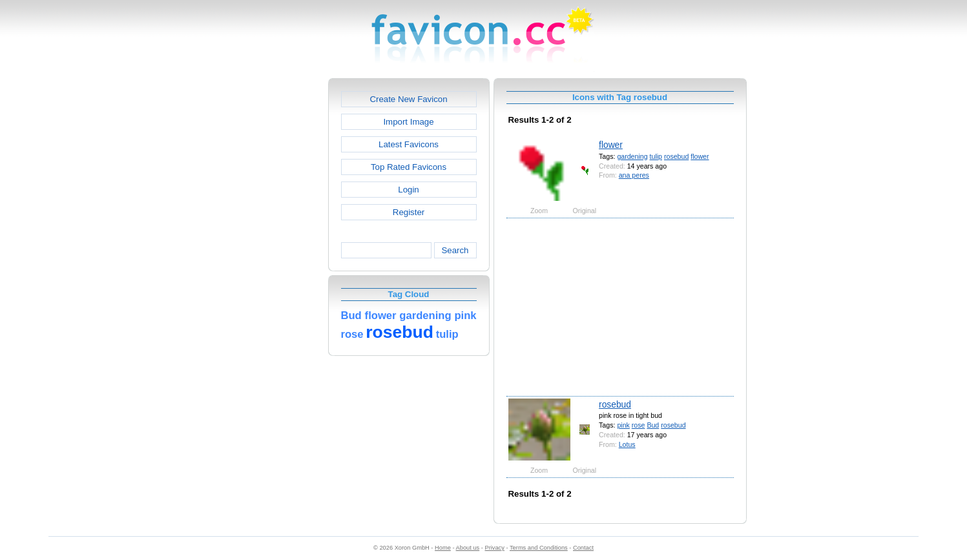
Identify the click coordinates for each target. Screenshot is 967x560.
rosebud (676, 156)
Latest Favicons (409, 144)
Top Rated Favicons (409, 167)
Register (409, 212)
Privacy (494, 548)
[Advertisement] (273, 272)
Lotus (627, 444)
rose (639, 425)
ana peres (634, 175)
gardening (632, 156)
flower (611, 145)
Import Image (408, 122)
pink (623, 425)
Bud (653, 425)
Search (455, 250)
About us (468, 548)
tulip (656, 156)
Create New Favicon (408, 99)
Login (408, 190)
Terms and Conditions (539, 548)
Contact (583, 548)
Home (443, 548)
